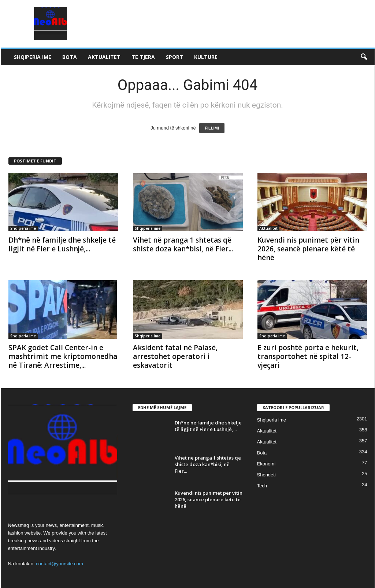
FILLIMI (212, 128)
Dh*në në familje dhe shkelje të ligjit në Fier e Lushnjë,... (62, 244)
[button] (364, 57)
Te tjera (143, 57)
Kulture (206, 57)
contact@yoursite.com (60, 564)
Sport (174, 57)
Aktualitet (104, 57)
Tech (262, 486)
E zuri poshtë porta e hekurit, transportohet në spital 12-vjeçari (308, 356)
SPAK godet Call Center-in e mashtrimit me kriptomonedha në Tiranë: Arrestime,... (63, 356)
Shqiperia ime (33, 57)
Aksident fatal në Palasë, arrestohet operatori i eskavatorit (175, 356)
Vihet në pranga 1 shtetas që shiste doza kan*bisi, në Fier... (183, 244)
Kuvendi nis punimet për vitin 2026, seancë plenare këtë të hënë (308, 249)
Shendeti (266, 475)
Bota (70, 57)
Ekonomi (266, 464)
